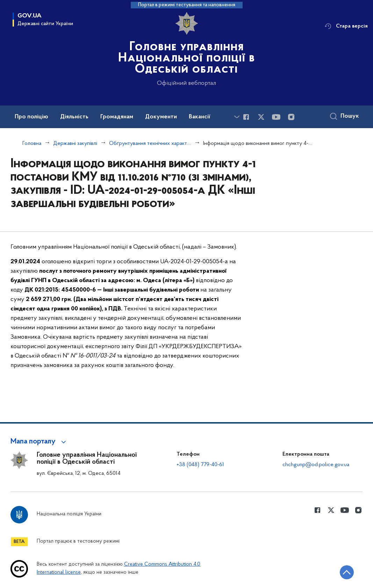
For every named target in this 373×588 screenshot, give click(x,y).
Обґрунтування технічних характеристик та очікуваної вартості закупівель (150, 144)
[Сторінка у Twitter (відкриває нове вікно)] (261, 117)
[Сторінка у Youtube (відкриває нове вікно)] (276, 117)
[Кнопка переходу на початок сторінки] (347, 572)
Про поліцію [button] (31, 117)
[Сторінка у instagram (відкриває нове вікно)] (291, 117)
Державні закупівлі (75, 144)
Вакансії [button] (200, 117)
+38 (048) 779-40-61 (200, 465)
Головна (32, 144)
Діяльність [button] (74, 117)
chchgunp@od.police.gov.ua (316, 465)
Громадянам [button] (117, 117)
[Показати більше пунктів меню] (237, 117)
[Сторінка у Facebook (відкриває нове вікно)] (246, 117)
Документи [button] (161, 117)
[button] (39, 442)
